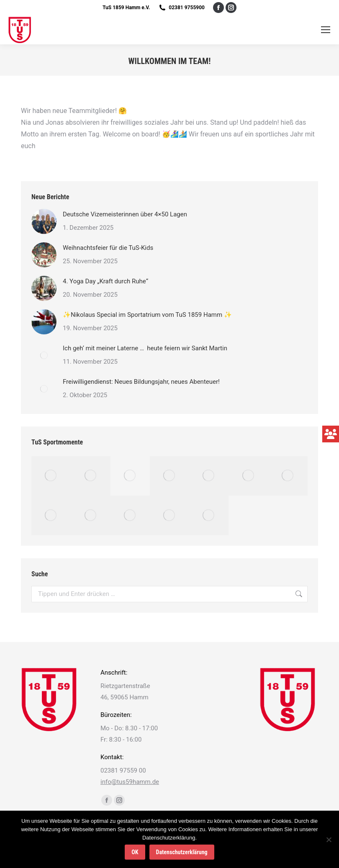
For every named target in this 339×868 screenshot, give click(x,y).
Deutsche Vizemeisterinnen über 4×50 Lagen (125, 214)
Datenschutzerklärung (182, 852)
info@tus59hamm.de (130, 782)
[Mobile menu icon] (326, 30)
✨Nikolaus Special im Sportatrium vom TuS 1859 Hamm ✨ (147, 315)
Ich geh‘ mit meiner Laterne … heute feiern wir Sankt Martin (145, 348)
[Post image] (44, 221)
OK (135, 852)
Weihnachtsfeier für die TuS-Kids (108, 248)
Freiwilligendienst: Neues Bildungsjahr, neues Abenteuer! (142, 382)
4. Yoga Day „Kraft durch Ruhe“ (106, 281)
